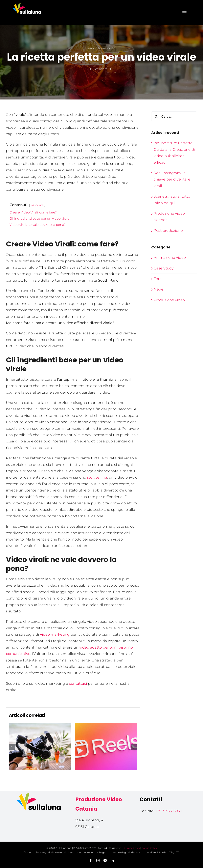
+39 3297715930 (169, 811)
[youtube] (105, 860)
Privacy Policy (132, 848)
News (159, 289)
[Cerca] (156, 116)
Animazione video (170, 258)
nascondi (37, 205)
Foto (158, 279)
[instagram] (98, 860)
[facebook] (91, 860)
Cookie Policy (149, 848)
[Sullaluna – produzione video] (27, 4)
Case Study (164, 268)
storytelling (97, 477)
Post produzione (168, 231)
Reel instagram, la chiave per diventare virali (172, 179)
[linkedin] (112, 860)
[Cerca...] (174, 116)
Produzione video (102, 48)
